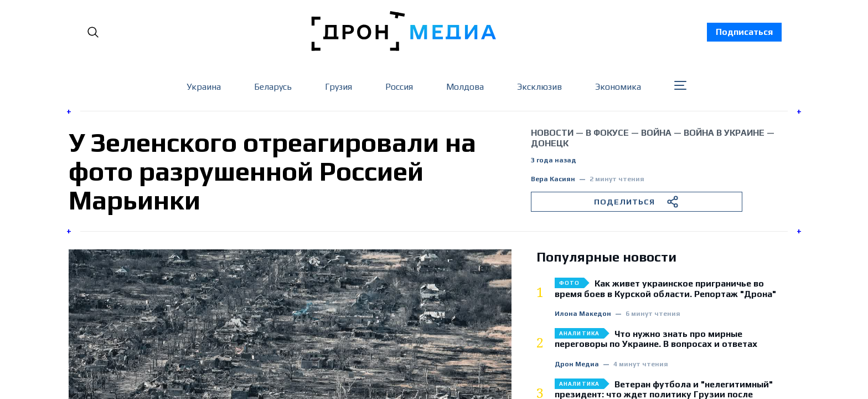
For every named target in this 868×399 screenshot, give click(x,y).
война (656, 133)
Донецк (550, 143)
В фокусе (607, 133)
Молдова (465, 87)
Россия (399, 87)
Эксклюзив (539, 87)
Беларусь (273, 87)
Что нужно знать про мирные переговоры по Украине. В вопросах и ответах (656, 339)
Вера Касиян (553, 179)
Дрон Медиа (577, 364)
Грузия (339, 87)
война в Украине (724, 133)
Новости (552, 133)
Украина (204, 87)
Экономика (618, 87)
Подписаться (744, 32)
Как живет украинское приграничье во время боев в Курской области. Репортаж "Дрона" (665, 289)
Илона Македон (583, 314)
